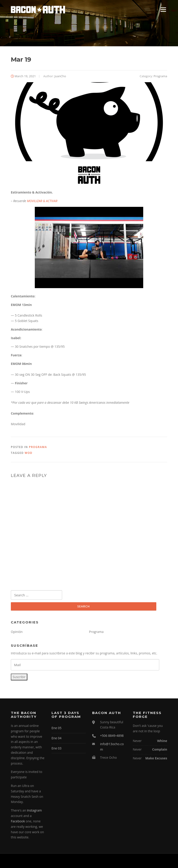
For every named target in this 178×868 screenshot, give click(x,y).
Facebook (18, 821)
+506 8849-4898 (112, 736)
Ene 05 (56, 728)
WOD (28, 453)
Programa (160, 76)
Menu (163, 10)
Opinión (17, 632)
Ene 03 (56, 748)
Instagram (34, 810)
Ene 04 (56, 738)
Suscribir (19, 677)
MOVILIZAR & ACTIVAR (42, 201)
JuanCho (60, 76)
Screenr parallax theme (128, 861)
